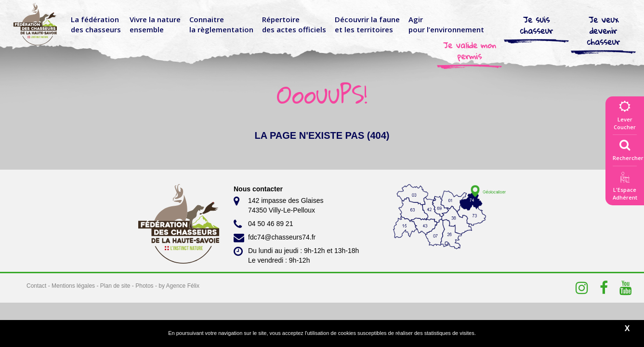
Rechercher (628, 148)
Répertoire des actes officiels (294, 24)
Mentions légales (73, 286)
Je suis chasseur (537, 25)
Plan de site (115, 286)
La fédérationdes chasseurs (96, 24)
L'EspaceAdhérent (625, 188)
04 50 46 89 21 (263, 224)
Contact (36, 286)
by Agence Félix (179, 286)
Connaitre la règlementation (221, 24)
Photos (144, 286)
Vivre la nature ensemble (155, 24)
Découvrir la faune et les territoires (367, 24)
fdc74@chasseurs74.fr (275, 238)
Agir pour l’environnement (446, 24)
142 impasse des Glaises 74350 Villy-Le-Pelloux (278, 205)
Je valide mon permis (470, 51)
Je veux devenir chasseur (604, 31)
